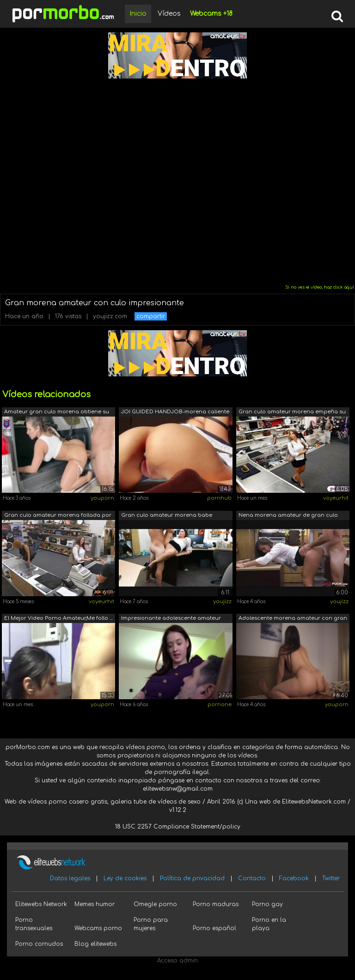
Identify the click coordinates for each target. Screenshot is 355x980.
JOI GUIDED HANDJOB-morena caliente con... (175, 413)
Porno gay (267, 904)
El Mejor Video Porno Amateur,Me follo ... (58, 618)
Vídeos (169, 14)
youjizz (222, 602)
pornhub (219, 498)
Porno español (214, 928)
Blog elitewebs (95, 944)
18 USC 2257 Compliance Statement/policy (178, 827)
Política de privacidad (192, 878)
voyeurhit (336, 498)
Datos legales (70, 878)
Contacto (252, 878)
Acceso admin (177, 961)
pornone (220, 705)
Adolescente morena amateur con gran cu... (293, 619)
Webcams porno (98, 928)
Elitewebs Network (41, 904)
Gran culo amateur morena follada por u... (58, 516)
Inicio (138, 14)
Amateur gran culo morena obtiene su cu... (57, 413)
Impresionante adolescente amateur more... (171, 619)
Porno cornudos (39, 944)
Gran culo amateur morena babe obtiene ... (167, 516)
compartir (151, 316)
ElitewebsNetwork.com (314, 802)
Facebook (294, 878)
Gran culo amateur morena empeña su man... (292, 413)
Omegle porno (155, 904)
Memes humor (95, 904)
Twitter (331, 878)
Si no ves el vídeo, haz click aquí (320, 287)
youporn (102, 498)
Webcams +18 (211, 14)
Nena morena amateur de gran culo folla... (288, 516)
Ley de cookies (125, 878)
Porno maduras (216, 904)
